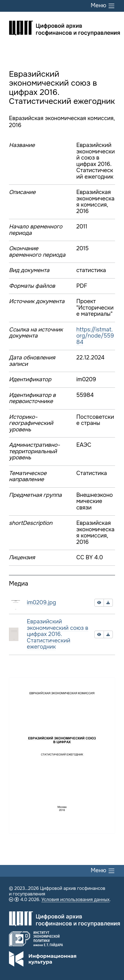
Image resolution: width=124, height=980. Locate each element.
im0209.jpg (41, 603)
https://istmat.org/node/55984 (95, 336)
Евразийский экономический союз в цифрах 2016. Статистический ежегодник (58, 634)
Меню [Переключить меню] (103, 6)
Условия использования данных (75, 900)
